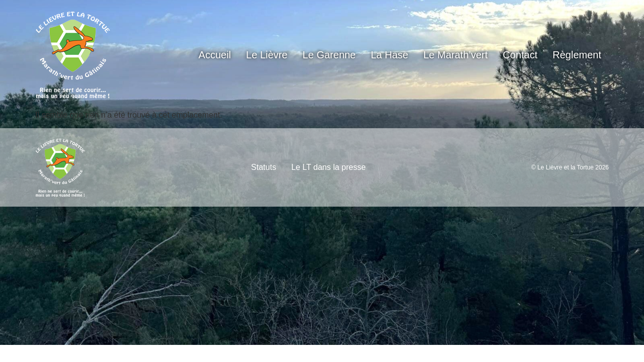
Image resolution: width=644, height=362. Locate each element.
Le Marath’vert (456, 55)
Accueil (215, 55)
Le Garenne (329, 55)
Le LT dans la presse (329, 167)
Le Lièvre (267, 55)
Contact (520, 55)
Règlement (577, 55)
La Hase (390, 55)
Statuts (264, 167)
